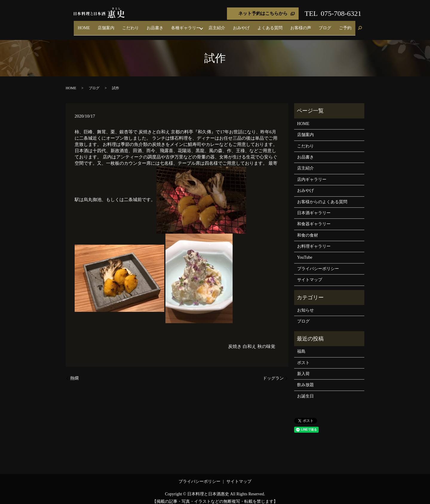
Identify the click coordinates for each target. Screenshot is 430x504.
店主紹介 (245, 25)
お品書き (189, 25)
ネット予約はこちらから (263, 13)
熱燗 (74, 373)
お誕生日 (305, 391)
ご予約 (348, 25)
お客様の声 (314, 25)
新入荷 (303, 368)
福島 (301, 346)
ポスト (303, 357)
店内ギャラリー (312, 174)
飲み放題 (305, 380)
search (360, 26)
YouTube (305, 252)
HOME (134, 25)
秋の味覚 (266, 341)
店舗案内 (151, 25)
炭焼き (235, 341)
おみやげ (265, 25)
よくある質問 (288, 25)
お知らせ (305, 305)
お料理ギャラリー (314, 241)
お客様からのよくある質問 (322, 196)
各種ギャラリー (215, 25)
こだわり (170, 25)
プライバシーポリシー (318, 263)
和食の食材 (308, 230)
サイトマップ (310, 275)
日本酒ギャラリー (314, 208)
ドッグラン (273, 373)
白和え (249, 341)
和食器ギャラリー (314, 219)
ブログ (333, 25)
